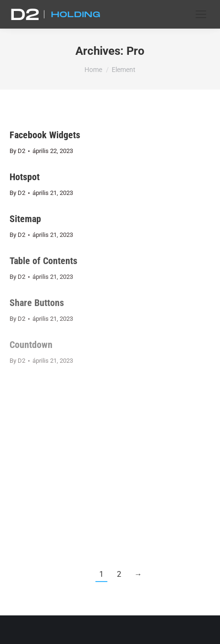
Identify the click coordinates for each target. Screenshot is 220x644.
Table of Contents (43, 261)
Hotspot (25, 177)
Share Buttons (37, 303)
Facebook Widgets (45, 135)
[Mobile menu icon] (201, 14)
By (17, 151)
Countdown (31, 345)
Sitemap (25, 219)
